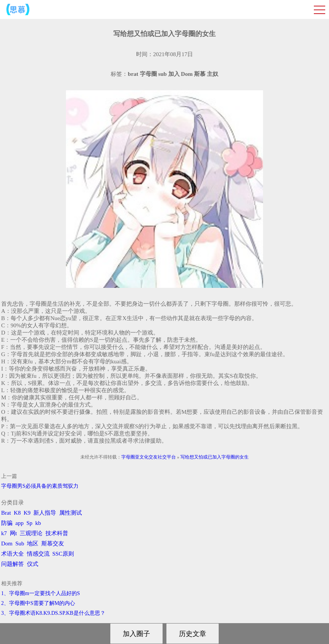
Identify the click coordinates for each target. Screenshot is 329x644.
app (20, 523)
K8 (17, 513)
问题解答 (13, 564)
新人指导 (45, 513)
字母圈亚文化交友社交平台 (149, 457)
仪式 (33, 564)
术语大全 (13, 554)
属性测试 (70, 513)
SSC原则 (63, 554)
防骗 (7, 523)
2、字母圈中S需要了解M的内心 (38, 603)
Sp (30, 523)
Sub (20, 543)
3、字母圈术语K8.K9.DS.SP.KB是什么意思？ (53, 613)
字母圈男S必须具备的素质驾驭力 (40, 486)
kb (38, 523)
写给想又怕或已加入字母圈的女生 (215, 457)
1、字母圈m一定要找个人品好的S (41, 593)
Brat (6, 513)
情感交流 (38, 554)
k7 (4, 533)
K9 (27, 513)
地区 (33, 543)
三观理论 (31, 533)
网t (13, 533)
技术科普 (57, 533)
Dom (7, 543)
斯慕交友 (53, 543)
